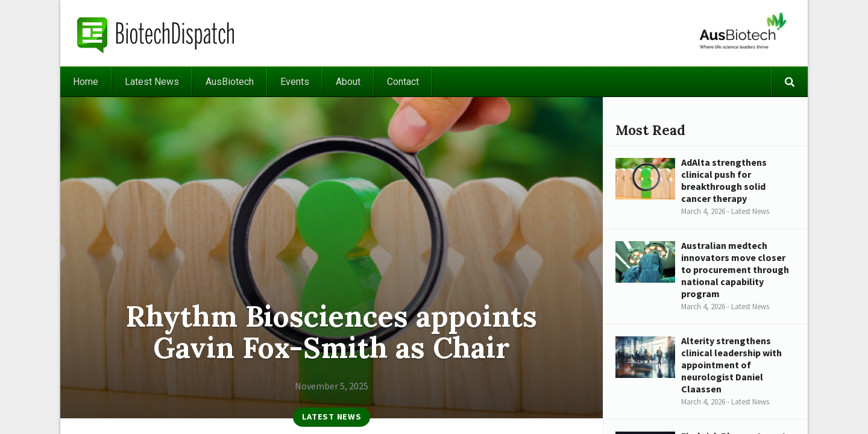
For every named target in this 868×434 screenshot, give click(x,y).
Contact (403, 82)
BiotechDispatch (156, 33)
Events (295, 82)
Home (86, 82)
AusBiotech (230, 82)
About (348, 82)
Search (790, 82)
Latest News (152, 82)
